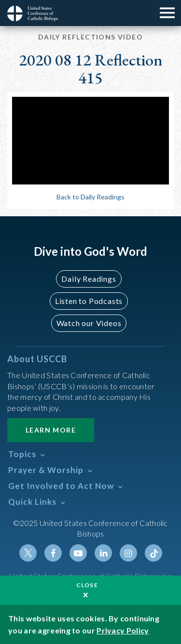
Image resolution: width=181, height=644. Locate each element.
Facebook (53, 553)
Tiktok (153, 553)
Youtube (78, 553)
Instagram (128, 553)
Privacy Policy (123, 630)
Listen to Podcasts (89, 301)
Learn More (51, 430)
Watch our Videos (89, 323)
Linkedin (103, 553)
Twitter (28, 553)
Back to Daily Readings (90, 197)
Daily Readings (89, 279)
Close (87, 585)
